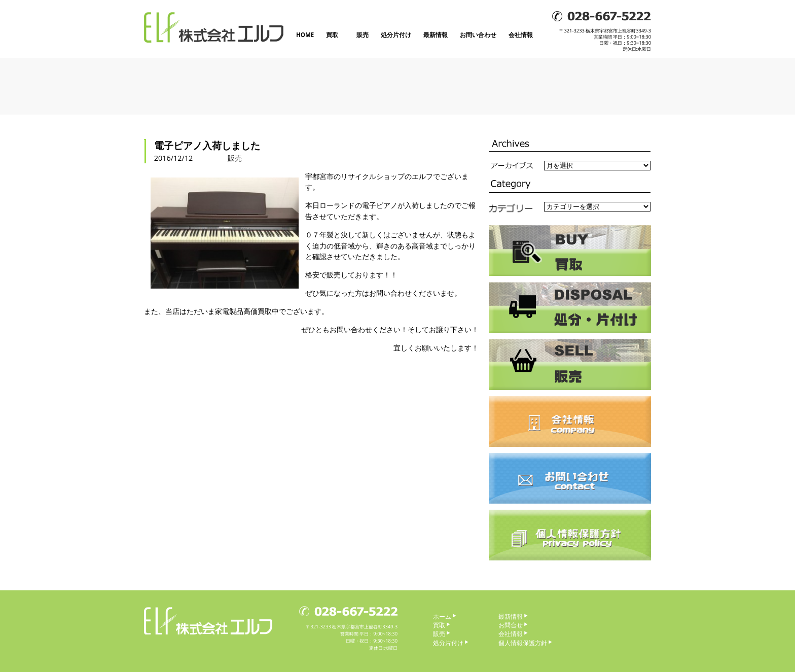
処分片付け (396, 35)
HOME (305, 35)
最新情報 (436, 35)
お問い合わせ (478, 35)
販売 (363, 35)
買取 (332, 35)
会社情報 (521, 35)
